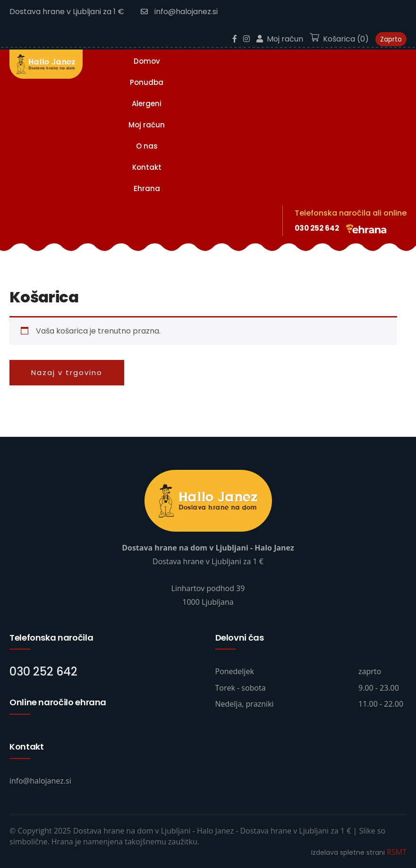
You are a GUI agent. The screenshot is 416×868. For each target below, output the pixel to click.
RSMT (397, 852)
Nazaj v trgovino (67, 372)
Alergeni (147, 104)
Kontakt (147, 167)
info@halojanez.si (179, 12)
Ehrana (147, 188)
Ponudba (147, 82)
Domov (147, 61)
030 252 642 (317, 228)
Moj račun (147, 125)
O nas (147, 146)
